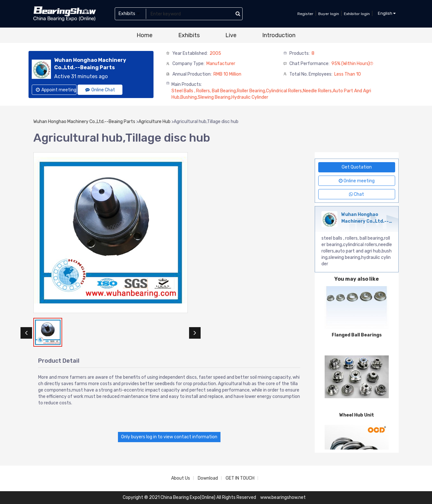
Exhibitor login (357, 14)
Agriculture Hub (154, 122)
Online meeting (357, 181)
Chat (357, 194)
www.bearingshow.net (283, 497)
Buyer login (329, 14)
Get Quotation (357, 167)
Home (145, 35)
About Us (181, 478)
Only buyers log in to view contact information (169, 437)
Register (305, 14)
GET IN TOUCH (240, 478)
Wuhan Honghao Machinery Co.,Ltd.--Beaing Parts (84, 122)
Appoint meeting (56, 90)
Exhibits (189, 35)
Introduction (279, 35)
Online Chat (100, 90)
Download (208, 478)
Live (231, 35)
